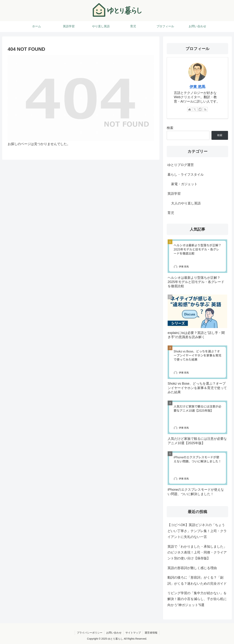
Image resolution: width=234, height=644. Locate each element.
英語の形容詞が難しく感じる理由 (192, 568)
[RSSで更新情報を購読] (205, 109)
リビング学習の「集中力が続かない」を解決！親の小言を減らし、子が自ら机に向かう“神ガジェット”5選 (197, 599)
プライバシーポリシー (90, 633)
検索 (170, 128)
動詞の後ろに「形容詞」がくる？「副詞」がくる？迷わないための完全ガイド (197, 580)
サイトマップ (133, 633)
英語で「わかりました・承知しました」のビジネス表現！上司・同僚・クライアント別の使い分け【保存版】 (197, 553)
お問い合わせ (114, 633)
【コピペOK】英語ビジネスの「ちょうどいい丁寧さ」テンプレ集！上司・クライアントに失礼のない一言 (197, 531)
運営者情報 (151, 633)
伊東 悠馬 (197, 87)
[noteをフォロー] (200, 109)
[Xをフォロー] (195, 109)
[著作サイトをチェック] (190, 109)
